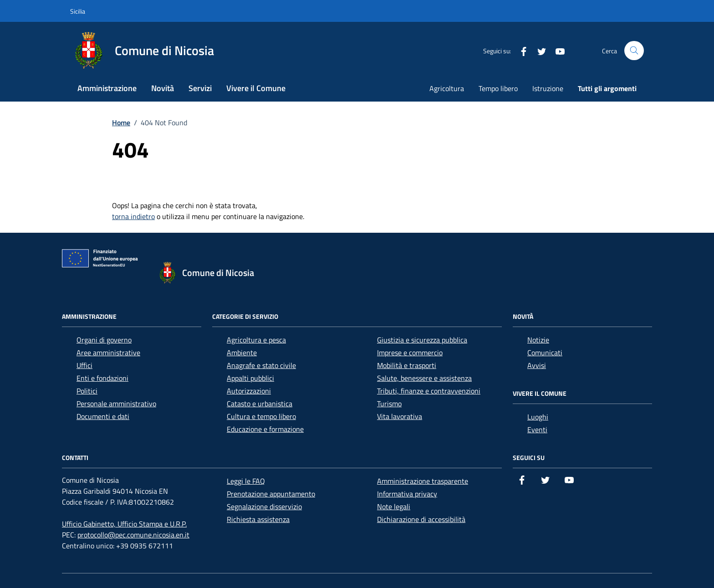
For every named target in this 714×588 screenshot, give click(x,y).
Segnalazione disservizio (264, 506)
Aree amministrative (108, 353)
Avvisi (537, 365)
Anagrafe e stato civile (261, 365)
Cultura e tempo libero (261, 416)
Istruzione (548, 88)
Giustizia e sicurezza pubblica (422, 340)
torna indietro (133, 216)
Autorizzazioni (249, 391)
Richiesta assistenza (258, 519)
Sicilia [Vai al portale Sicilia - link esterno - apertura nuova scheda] (78, 11)
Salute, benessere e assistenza (424, 378)
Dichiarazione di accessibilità (421, 519)
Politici (87, 391)
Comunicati (545, 353)
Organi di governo (104, 340)
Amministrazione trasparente (423, 481)
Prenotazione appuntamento (271, 494)
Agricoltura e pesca (256, 340)
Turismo (389, 404)
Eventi (537, 429)
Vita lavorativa (400, 416)
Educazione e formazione (265, 429)
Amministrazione (107, 88)
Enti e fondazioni (102, 378)
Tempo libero (498, 88)
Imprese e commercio (410, 353)
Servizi (200, 88)
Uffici (84, 365)
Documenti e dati (103, 416)
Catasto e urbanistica (260, 404)
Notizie (538, 340)
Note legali (394, 506)
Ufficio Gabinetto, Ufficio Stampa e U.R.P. (124, 524)
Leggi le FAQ (246, 481)
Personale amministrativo (116, 404)
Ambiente (242, 353)
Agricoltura (447, 88)
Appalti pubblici (250, 378)
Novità (163, 88)
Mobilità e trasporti (407, 365)
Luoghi (538, 417)
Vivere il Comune (256, 88)
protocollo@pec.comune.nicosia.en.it (133, 535)
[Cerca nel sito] (634, 51)
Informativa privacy (407, 494)
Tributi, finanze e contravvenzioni (429, 391)
